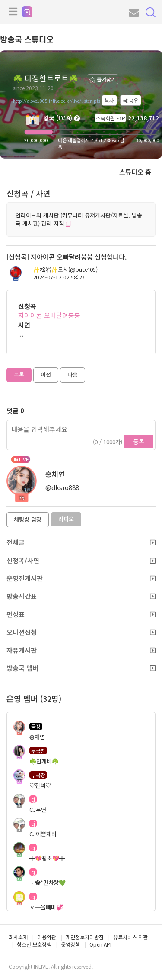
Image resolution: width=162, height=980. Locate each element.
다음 (73, 375)
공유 (131, 100)
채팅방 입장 (28, 519)
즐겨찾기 (103, 79)
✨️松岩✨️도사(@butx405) (65, 269)
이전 (46, 375)
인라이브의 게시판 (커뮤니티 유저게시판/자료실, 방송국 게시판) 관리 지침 (79, 219)
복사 (109, 100)
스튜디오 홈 (135, 172)
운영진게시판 (81, 578)
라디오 (66, 519)
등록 (139, 441)
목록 (19, 375)
